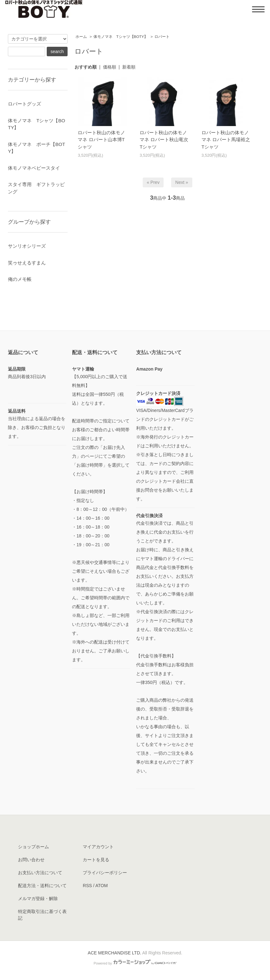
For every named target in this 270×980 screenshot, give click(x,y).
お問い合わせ (31, 860)
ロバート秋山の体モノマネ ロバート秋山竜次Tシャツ (164, 140)
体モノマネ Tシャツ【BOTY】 (120, 37)
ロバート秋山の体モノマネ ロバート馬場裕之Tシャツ (226, 140)
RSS (87, 886)
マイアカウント (98, 847)
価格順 (110, 67)
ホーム (81, 37)
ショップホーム (33, 847)
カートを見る (96, 860)
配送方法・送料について (42, 886)
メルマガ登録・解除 (38, 898)
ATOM (102, 886)
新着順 (129, 67)
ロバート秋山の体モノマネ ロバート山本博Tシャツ (101, 140)
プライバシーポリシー (105, 873)
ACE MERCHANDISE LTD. (114, 953)
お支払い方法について (40, 873)
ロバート (162, 37)
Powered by (135, 963)
